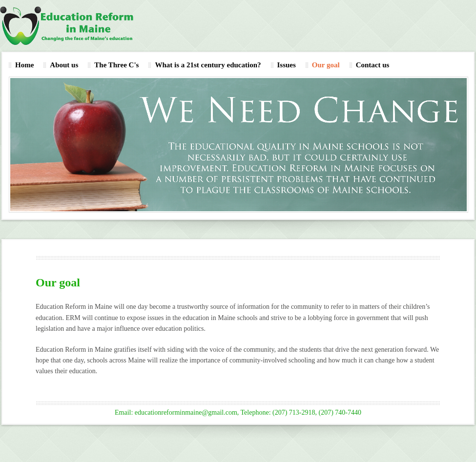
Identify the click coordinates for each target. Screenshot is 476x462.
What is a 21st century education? (208, 65)
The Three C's (116, 65)
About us (64, 65)
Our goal (326, 65)
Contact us (373, 65)
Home (24, 65)
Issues (287, 65)
